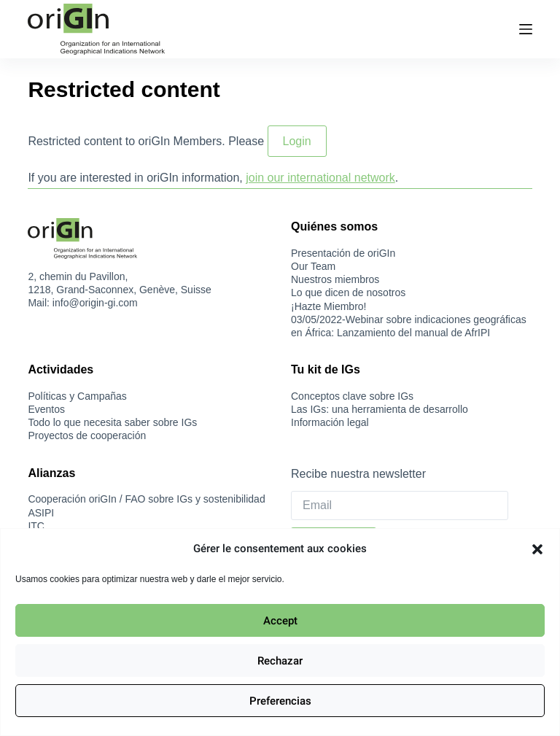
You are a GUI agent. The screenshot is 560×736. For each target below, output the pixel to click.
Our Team (313, 266)
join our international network (320, 178)
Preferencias (280, 701)
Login (297, 141)
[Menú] (526, 29)
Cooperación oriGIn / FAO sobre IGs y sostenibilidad (146, 499)
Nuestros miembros (335, 279)
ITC (36, 526)
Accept (280, 621)
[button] (537, 549)
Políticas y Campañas (77, 396)
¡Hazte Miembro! (328, 306)
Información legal (330, 422)
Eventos (46, 409)
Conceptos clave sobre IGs (352, 396)
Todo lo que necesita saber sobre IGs (112, 422)
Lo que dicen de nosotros (348, 293)
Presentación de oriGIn (343, 253)
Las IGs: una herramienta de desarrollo (380, 409)
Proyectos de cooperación (87, 435)
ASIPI (41, 513)
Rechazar (280, 661)
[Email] (400, 505)
